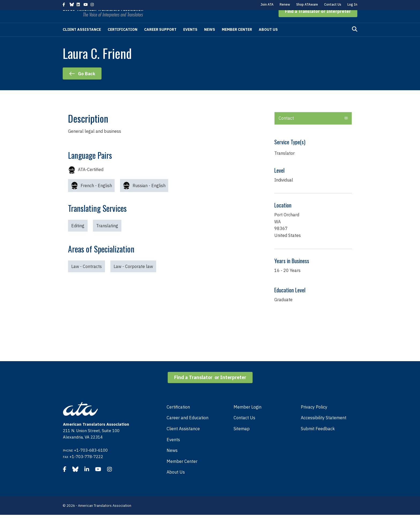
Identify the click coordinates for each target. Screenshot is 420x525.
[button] (318, 21)
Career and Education (187, 428)
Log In (352, 4)
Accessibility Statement (324, 428)
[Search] (355, 39)
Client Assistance (82, 40)
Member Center (237, 40)
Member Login (247, 417)
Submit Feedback (318, 439)
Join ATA (267, 4)
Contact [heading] (286, 128)
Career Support (160, 40)
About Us (268, 40)
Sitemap (242, 439)
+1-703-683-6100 (91, 460)
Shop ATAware (307, 4)
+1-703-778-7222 (86, 467)
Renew (285, 4)
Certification (123, 40)
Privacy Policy (314, 417)
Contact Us (333, 4)
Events (190, 40)
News (210, 40)
